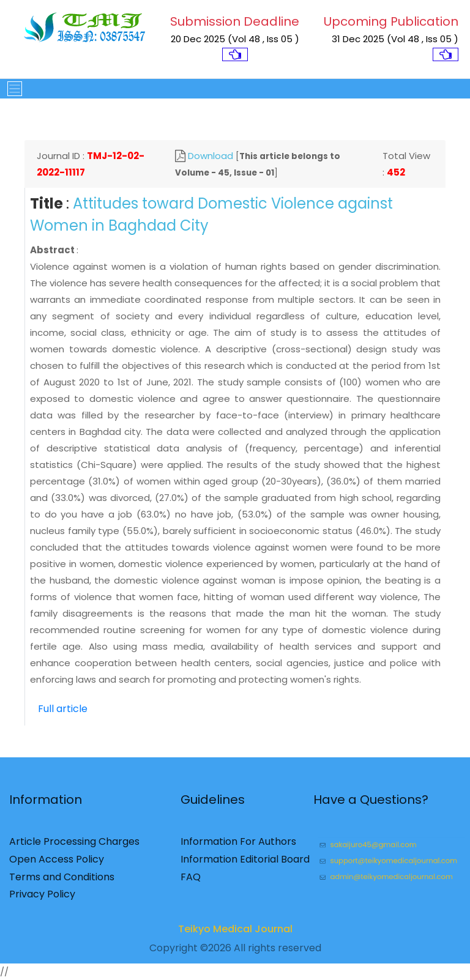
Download (211, 156)
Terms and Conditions (62, 881)
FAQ (191, 881)
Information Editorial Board (245, 863)
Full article (63, 709)
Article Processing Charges (74, 846)
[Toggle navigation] (11, 89)
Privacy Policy (42, 898)
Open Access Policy (57, 863)
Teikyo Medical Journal (235, 933)
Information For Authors (238, 846)
